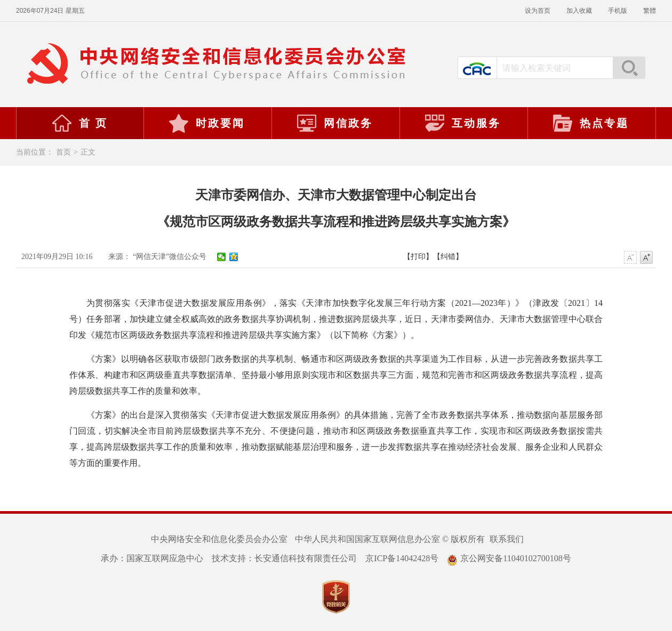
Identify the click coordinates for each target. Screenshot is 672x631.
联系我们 (507, 539)
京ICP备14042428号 (402, 558)
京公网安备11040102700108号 (509, 558)
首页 (63, 152)
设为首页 (538, 11)
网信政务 (334, 123)
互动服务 (462, 123)
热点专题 (590, 123)
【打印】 (418, 257)
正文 (88, 152)
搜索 (629, 68)
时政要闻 (206, 123)
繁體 (650, 11)
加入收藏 (579, 11)
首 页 (79, 123)
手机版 (618, 11)
